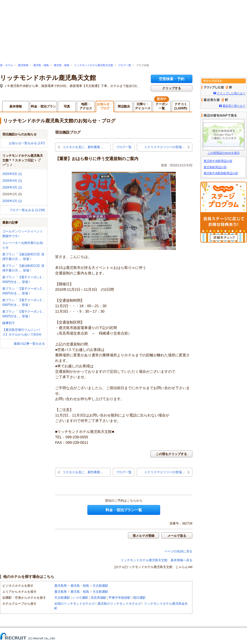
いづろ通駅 (80, 598)
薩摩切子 (9, 323)
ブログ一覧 (125, 65)
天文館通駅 (100, 586)
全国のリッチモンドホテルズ (75, 604)
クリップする (172, 88)
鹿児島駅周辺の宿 (215, 167)
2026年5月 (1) (12, 174)
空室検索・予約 (172, 79)
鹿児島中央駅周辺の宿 (218, 161)
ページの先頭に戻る (178, 551)
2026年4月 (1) (12, 181)
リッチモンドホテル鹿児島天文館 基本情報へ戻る (157, 560)
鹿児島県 (23, 65)
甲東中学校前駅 (120, 598)
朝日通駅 (139, 598)
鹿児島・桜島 (41, 65)
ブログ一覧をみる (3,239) (27, 210)
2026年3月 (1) (12, 187)
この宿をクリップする (171, 454)
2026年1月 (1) (12, 201)
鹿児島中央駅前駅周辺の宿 (221, 173)
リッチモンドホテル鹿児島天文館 (94, 65)
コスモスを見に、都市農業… (83, 147)
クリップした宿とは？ (231, 93)
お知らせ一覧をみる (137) (27, 143)
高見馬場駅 (99, 598)
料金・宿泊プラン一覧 (124, 510)
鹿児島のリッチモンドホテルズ (119, 604)
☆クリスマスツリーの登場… (165, 147)
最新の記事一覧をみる (29, 344)
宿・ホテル (6, 65)
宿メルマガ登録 (144, 536)
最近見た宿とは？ (234, 106)
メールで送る (177, 536)
